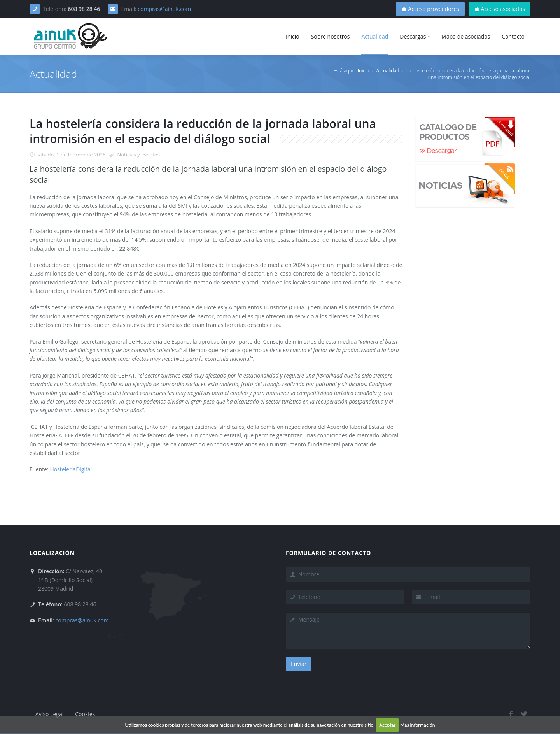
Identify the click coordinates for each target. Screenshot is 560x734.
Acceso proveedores (430, 9)
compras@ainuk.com (164, 9)
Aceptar (387, 725)
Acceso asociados (500, 9)
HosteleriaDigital (71, 469)
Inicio (364, 71)
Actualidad (388, 71)
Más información (417, 725)
